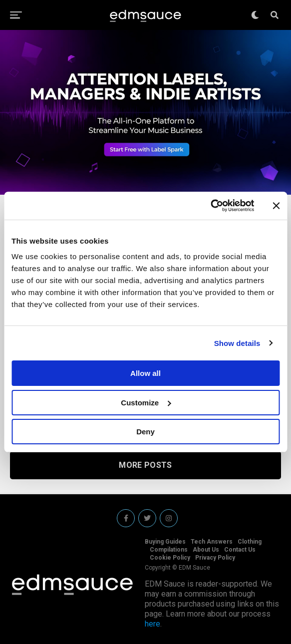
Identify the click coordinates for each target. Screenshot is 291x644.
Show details (237, 343)
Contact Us (240, 550)
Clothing (250, 542)
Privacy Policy (215, 558)
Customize (146, 403)
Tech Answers (212, 542)
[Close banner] (276, 206)
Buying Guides (165, 542)
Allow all (145, 373)
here (152, 624)
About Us (206, 550)
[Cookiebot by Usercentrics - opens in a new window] (210, 206)
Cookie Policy (170, 558)
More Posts (145, 465)
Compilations (169, 550)
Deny (145, 432)
